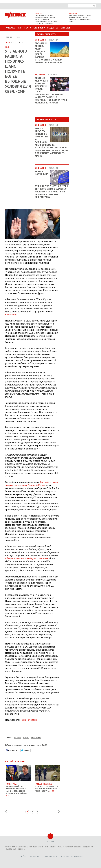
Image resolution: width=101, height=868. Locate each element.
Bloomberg (11, 314)
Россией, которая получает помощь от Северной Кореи (32, 484)
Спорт (53, 847)
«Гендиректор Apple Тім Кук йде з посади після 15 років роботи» (47, 786)
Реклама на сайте (50, 856)
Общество (53, 28)
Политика (22, 28)
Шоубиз (78, 847)
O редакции (35, 856)
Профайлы (22, 856)
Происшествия (36, 847)
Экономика (22, 847)
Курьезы (65, 28)
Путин (17, 737)
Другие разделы (82, 34)
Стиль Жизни (38, 28)
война (26, 737)
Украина (10, 28)
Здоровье (11, 849)
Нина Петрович (29, 720)
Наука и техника (65, 847)
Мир (18, 37)
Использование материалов (72, 856)
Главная (9, 37)
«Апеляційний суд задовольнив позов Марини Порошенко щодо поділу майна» (18, 789)
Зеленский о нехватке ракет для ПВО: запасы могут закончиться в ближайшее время (80, 19)
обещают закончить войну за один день (27, 558)
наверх (50, 841)
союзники (36, 737)
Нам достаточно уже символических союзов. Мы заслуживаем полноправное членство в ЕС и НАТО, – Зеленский (46, 20)
